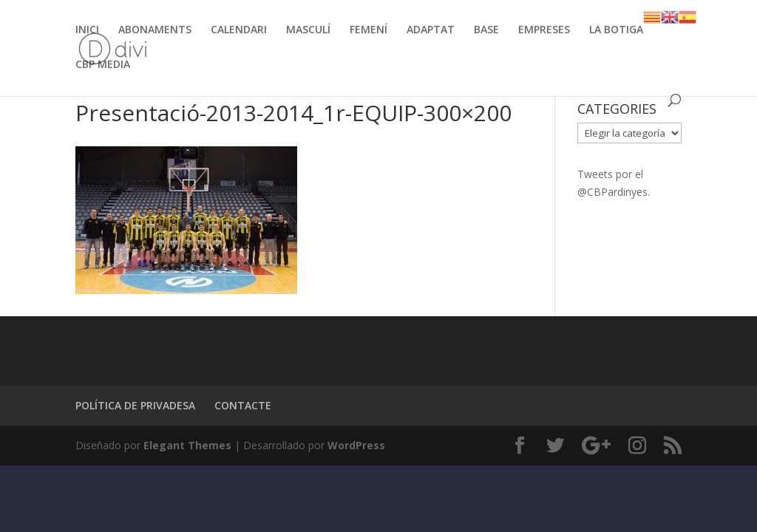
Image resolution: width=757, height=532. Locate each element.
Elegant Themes (187, 445)
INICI (87, 30)
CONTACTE (243, 405)
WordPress (356, 445)
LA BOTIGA (616, 30)
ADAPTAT (431, 30)
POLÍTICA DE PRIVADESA (135, 405)
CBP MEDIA (103, 65)
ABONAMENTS (155, 30)
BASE (486, 30)
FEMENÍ (369, 30)
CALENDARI (239, 30)
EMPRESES (544, 30)
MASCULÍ (308, 30)
